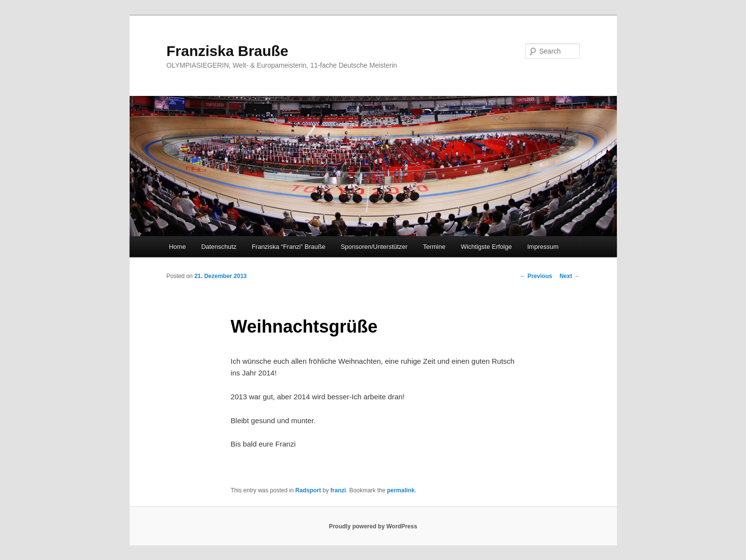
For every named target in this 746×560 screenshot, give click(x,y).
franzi (338, 490)
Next (569, 276)
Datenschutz (219, 247)
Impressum (543, 247)
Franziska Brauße (228, 51)
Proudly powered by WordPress (373, 526)
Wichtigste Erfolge (487, 247)
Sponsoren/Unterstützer (374, 247)
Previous (536, 276)
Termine (434, 247)
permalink (401, 490)
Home (178, 247)
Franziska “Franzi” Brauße (289, 247)
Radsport (308, 490)
